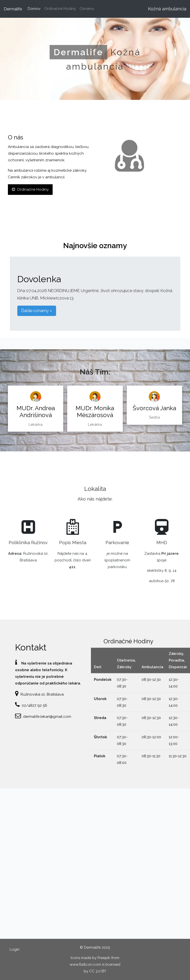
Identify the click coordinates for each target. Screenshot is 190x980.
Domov (35, 8)
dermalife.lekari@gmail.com (47, 717)
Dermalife (13, 9)
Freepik (104, 958)
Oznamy (87, 9)
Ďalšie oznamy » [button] (37, 311)
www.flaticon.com (85, 964)
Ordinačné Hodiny (60, 9)
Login (15, 949)
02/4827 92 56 (34, 705)
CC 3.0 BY (98, 971)
